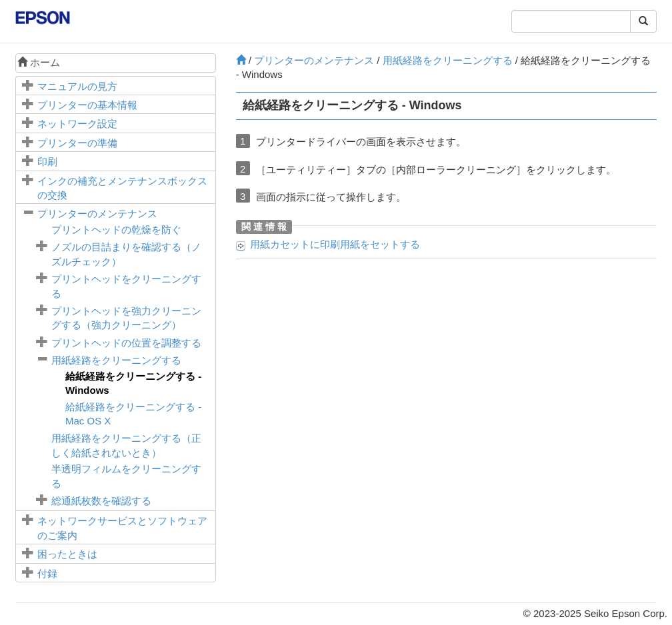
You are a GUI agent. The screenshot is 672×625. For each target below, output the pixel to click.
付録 (47, 573)
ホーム (39, 62)
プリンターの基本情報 (87, 105)
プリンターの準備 (77, 143)
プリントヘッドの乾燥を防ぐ (116, 230)
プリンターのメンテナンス (97, 214)
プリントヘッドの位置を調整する (126, 343)
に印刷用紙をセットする (335, 244)
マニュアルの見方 (77, 86)
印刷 (47, 162)
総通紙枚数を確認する (101, 501)
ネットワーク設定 (77, 124)
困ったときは (67, 554)
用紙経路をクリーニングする (116, 360)
